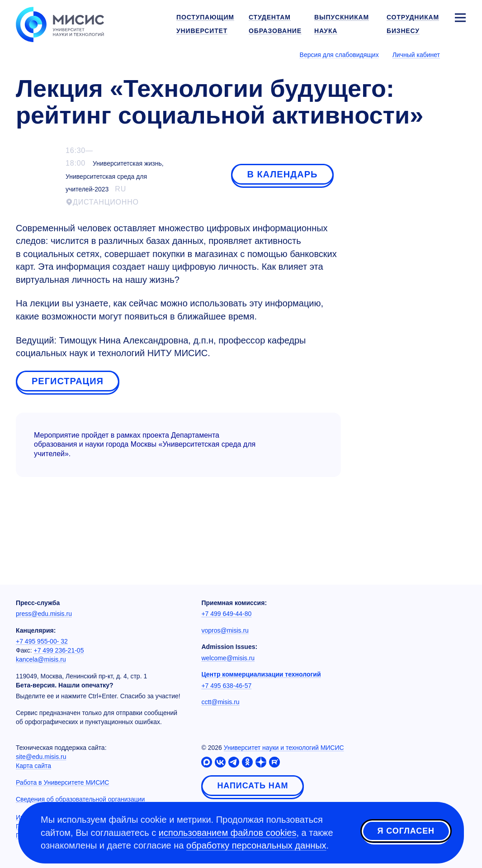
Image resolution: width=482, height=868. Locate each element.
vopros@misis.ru (225, 630)
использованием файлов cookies (228, 833)
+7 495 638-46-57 (226, 686)
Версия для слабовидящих (339, 55)
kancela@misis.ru (41, 659)
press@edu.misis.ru (44, 614)
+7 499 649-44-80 (226, 614)
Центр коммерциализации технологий (261, 674)
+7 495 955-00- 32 (42, 641)
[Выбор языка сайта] (460, 54)
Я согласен (406, 831)
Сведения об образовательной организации (80, 799)
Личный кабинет (416, 55)
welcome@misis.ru (228, 658)
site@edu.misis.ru (41, 757)
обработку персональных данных (256, 845)
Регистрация (68, 381)
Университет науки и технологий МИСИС (284, 748)
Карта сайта (33, 766)
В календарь (282, 174)
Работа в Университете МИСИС (62, 782)
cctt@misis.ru (220, 702)
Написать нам (253, 786)
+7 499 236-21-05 (59, 650)
